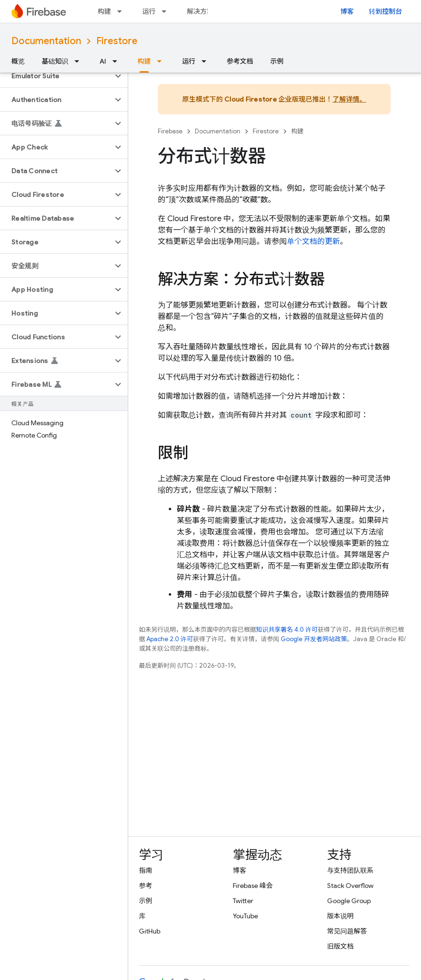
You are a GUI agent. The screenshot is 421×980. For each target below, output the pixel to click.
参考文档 (240, 61)
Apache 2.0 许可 (170, 639)
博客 (347, 11)
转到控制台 (385, 11)
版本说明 (340, 916)
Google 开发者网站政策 (314, 639)
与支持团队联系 (350, 870)
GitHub (150, 931)
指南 (146, 870)
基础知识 (55, 61)
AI (103, 61)
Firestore (117, 41)
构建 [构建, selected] (144, 61)
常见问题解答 (347, 931)
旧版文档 (340, 946)
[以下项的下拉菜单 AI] (118, 61)
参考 (146, 886)
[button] (56, 76)
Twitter (243, 901)
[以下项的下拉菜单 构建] (122, 11)
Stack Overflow (350, 886)
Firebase (170, 131)
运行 (149, 11)
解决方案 (200, 11)
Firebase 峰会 (253, 886)
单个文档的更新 (313, 242)
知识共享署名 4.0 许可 (287, 630)
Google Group (349, 901)
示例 (277, 61)
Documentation (46, 41)
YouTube (245, 916)
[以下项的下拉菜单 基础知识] (80, 61)
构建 (104, 11)
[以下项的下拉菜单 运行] (167, 11)
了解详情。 (349, 99)
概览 (18, 61)
